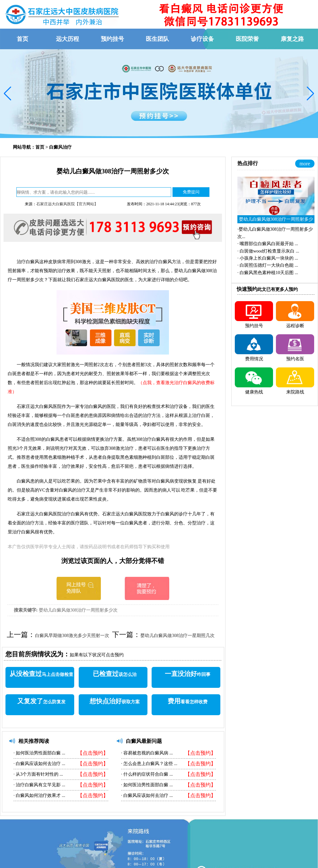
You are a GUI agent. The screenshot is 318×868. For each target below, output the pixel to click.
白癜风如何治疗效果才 (38, 795)
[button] (8, 94)
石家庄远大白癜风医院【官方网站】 (67, 204)
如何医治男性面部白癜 (38, 753)
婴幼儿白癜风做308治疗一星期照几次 (177, 636)
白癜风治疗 (60, 147)
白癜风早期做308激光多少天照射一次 (72, 636)
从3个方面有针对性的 (37, 774)
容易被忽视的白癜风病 (146, 753)
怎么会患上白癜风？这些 (148, 764)
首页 (40, 147)
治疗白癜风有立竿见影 (38, 785)
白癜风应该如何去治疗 (38, 764)
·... (268, 244)
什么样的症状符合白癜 (146, 774)
